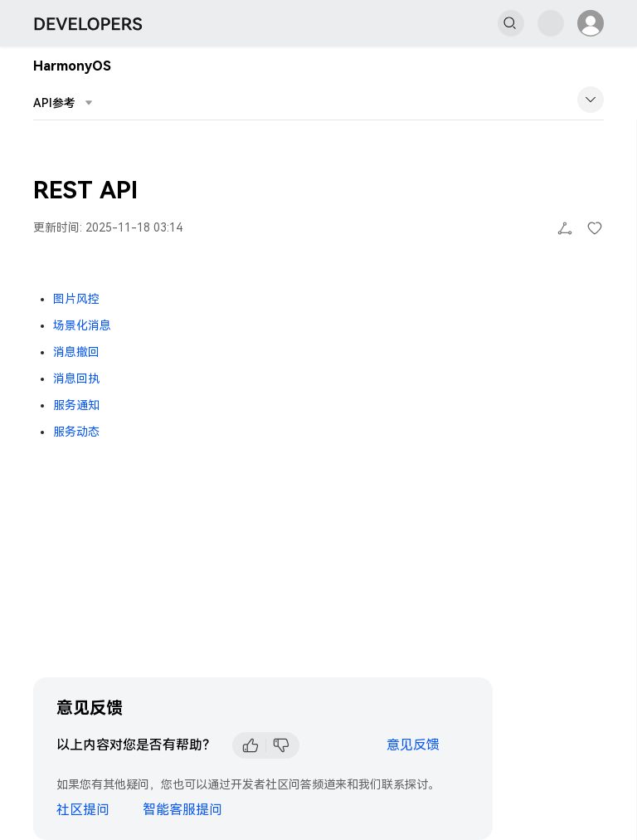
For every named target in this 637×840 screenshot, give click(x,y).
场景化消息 (82, 325)
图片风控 (76, 299)
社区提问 (83, 810)
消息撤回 (76, 352)
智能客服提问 (182, 810)
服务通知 (76, 405)
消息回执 (76, 378)
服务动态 (76, 432)
